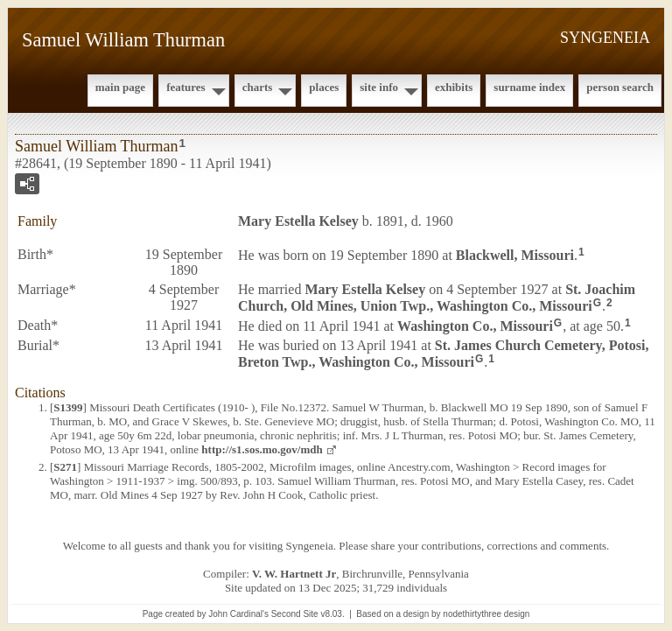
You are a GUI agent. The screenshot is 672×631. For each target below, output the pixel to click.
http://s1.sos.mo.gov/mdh (262, 449)
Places (324, 87)
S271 (65, 467)
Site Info (379, 87)
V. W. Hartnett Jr (294, 574)
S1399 (68, 407)
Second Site (295, 614)
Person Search (620, 87)
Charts (258, 87)
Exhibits (454, 87)
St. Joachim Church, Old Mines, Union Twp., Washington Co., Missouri (437, 298)
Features (186, 87)
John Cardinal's (238, 614)
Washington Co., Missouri (475, 326)
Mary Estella (298, 221)
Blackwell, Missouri (515, 255)
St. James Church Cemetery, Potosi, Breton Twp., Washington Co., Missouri (443, 354)
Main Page (120, 87)
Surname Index (529, 87)
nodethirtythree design (486, 614)
